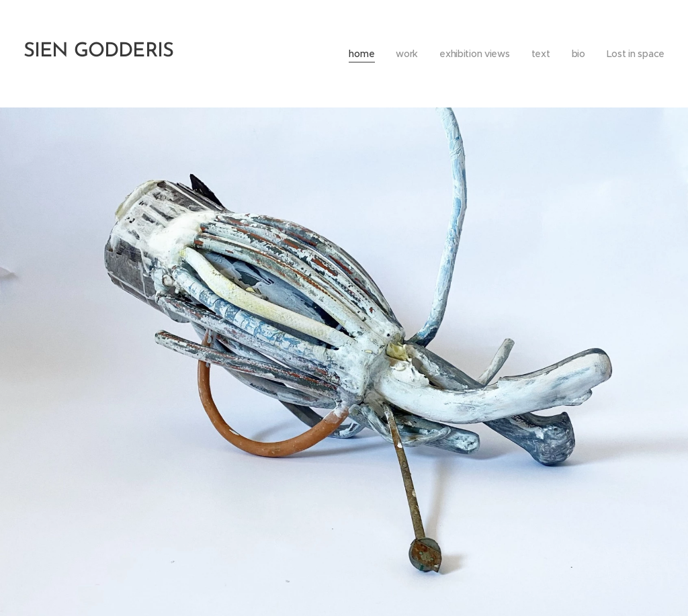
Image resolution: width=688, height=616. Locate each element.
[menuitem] (358, 54)
